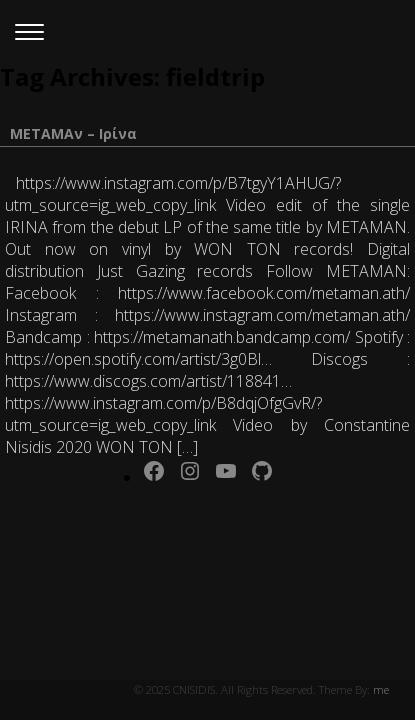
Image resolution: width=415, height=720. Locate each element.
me (381, 689)
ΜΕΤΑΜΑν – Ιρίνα (73, 133)
